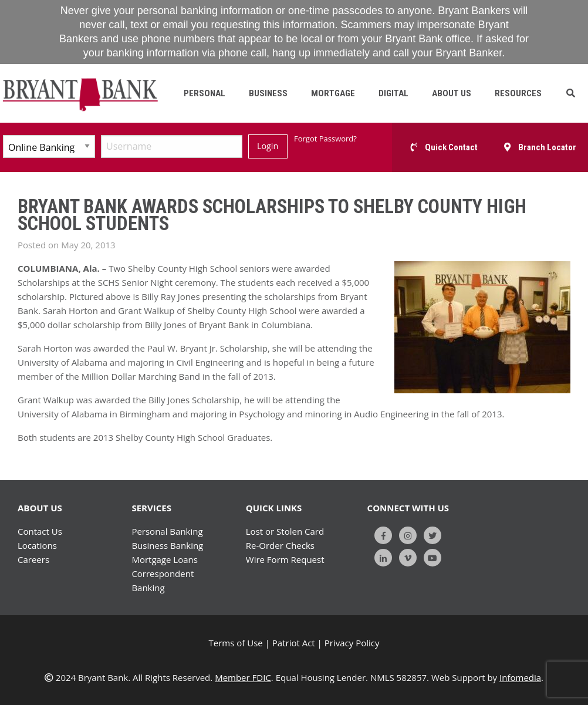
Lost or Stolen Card (285, 531)
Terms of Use (236, 643)
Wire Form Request (285, 559)
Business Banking (167, 545)
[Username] (172, 146)
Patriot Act (294, 643)
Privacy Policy (352, 643)
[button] (571, 93)
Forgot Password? (325, 139)
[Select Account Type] (49, 146)
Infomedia (520, 677)
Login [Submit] (268, 146)
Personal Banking (167, 531)
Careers (33, 559)
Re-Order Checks (280, 545)
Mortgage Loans (164, 559)
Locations (37, 545)
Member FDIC (243, 677)
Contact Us (40, 531)
